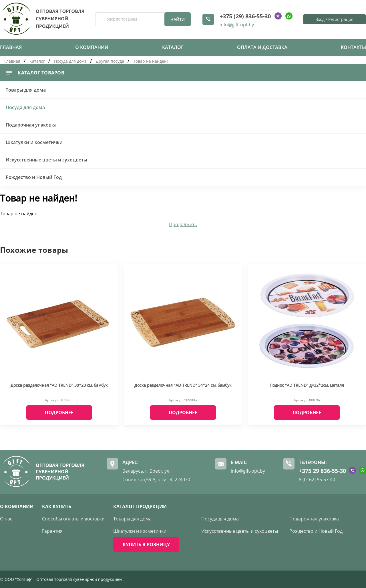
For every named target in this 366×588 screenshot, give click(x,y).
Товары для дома (26, 90)
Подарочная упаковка (31, 125)
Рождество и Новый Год (34, 177)
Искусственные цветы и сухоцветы (46, 160)
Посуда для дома (70, 61)
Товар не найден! (151, 61)
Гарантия (52, 531)
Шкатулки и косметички (34, 142)
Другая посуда (110, 61)
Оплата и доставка (262, 47)
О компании (92, 47)
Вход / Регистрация (334, 19)
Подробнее (59, 413)
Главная (11, 47)
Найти (178, 19)
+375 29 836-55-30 (322, 471)
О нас (6, 519)
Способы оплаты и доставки (73, 519)
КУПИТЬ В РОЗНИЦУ (146, 544)
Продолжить (183, 224)
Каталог (173, 47)
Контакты (353, 47)
